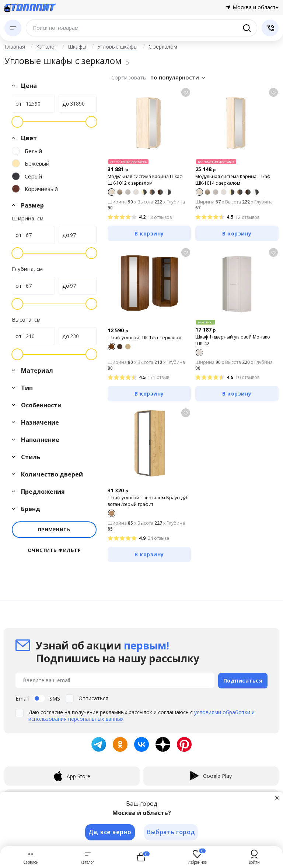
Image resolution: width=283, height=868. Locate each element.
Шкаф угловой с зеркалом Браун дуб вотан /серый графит (148, 501)
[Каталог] (13, 28)
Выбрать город (171, 832)
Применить (54, 529)
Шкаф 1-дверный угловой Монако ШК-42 (233, 340)
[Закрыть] (277, 797)
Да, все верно (110, 832)
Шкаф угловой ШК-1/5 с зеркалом (145, 338)
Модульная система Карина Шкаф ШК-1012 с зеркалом (145, 180)
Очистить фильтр (54, 550)
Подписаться (243, 680)
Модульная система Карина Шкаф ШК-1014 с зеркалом (233, 180)
